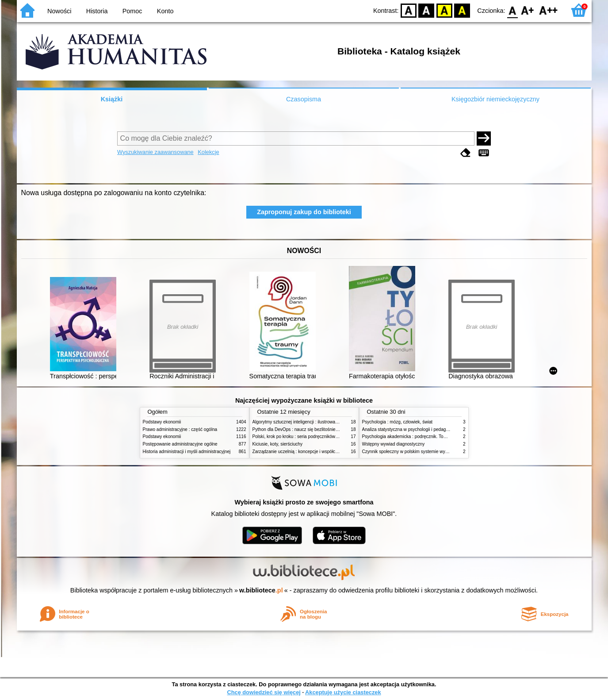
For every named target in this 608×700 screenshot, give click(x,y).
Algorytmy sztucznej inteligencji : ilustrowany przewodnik (308, 422)
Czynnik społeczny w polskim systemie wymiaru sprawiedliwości (425, 452)
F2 (549, 10)
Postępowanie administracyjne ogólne (180, 444)
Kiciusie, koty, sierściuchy (278, 444)
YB (444, 10)
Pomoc (132, 11)
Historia (97, 11)
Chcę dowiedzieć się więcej (264, 692)
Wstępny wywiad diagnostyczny (394, 444)
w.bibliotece (261, 590)
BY (462, 10)
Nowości (59, 11)
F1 (528, 10)
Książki (112, 99)
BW (427, 10)
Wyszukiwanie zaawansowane (155, 152)
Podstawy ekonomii (162, 422)
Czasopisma (304, 99)
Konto (165, 11)
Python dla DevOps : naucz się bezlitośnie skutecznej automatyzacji (319, 429)
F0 (513, 10)
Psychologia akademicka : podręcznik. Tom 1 (407, 437)
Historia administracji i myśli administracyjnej (187, 452)
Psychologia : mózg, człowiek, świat (398, 422)
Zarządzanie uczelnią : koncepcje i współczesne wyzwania (310, 452)
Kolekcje (208, 152)
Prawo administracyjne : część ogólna (180, 429)
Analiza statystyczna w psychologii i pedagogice (409, 429)
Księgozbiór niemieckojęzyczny (495, 99)
